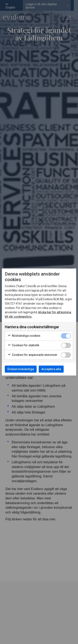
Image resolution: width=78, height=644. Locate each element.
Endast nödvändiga (21, 369)
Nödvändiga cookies (24, 336)
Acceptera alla (51, 369)
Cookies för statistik (23, 345)
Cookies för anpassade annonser (32, 355)
